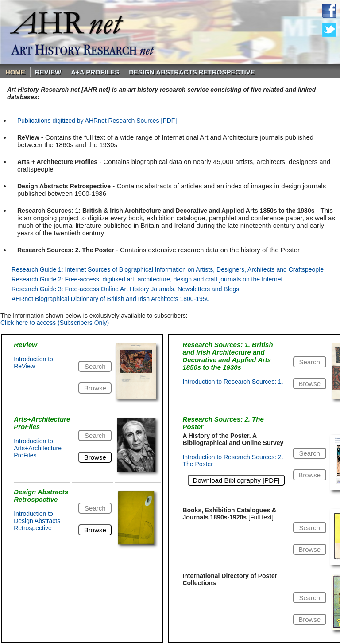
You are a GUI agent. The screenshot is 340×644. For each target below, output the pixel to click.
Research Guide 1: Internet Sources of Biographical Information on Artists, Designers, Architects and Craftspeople (168, 269)
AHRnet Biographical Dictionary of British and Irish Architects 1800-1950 (110, 299)
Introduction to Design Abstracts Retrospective (37, 521)
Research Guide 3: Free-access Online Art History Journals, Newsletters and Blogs (125, 289)
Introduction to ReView (33, 363)
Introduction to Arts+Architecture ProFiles (38, 448)
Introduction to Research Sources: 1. (233, 382)
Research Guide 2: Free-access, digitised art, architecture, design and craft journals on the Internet (147, 279)
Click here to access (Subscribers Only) (55, 323)
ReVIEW (48, 72)
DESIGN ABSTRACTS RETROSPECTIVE (192, 72)
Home (15, 72)
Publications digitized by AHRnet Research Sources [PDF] (97, 121)
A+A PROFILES (95, 72)
